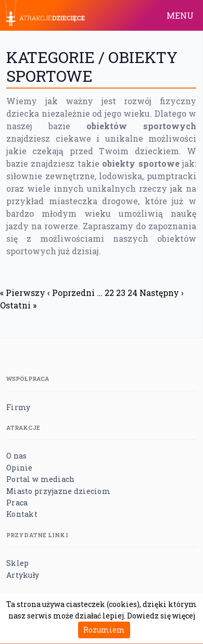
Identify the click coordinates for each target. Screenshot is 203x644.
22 (109, 293)
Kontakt (22, 514)
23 (121, 293)
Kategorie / (57, 57)
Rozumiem (104, 630)
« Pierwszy (23, 293)
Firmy (18, 407)
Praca (17, 503)
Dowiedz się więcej (161, 616)
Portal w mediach (40, 479)
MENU (180, 15)
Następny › (162, 293)
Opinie (20, 468)
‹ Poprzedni (71, 293)
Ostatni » (18, 305)
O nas (16, 456)
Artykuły (23, 575)
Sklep (17, 563)
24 (132, 293)
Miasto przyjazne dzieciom (58, 491)
